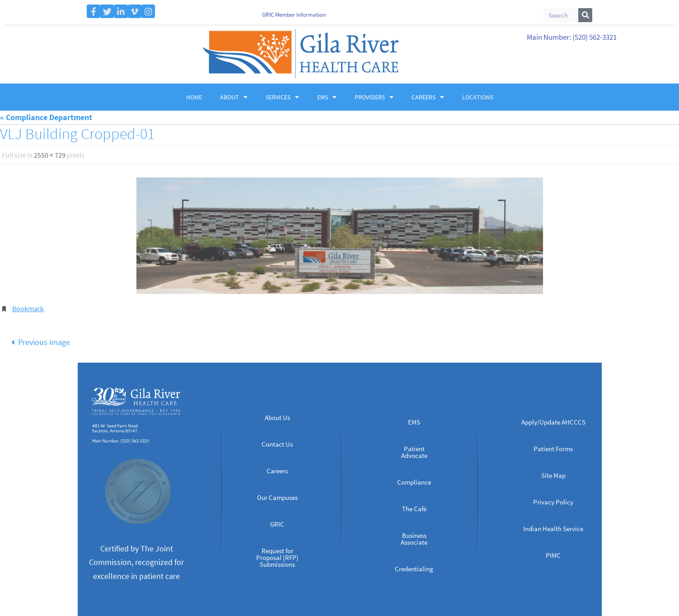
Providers (374, 97)
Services (282, 97)
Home (194, 97)
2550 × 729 (50, 155)
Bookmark (28, 308)
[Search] (585, 15)
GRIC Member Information (294, 15)
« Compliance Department (46, 117)
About (234, 97)
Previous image (38, 342)
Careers (428, 97)
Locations (478, 97)
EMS (327, 97)
